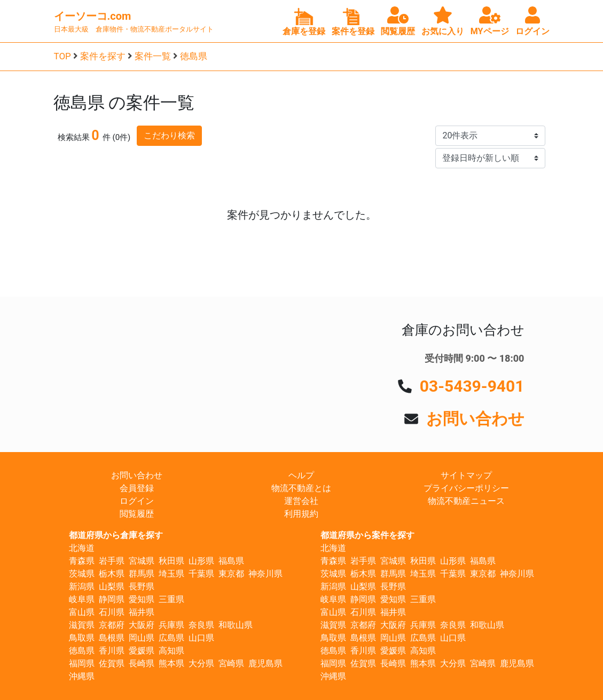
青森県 (82, 561)
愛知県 (142, 599)
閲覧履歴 (137, 514)
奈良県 (201, 625)
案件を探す (103, 56)
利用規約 (301, 514)
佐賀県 (112, 663)
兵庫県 (171, 625)
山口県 (201, 638)
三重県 (171, 599)
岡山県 (142, 638)
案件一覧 (153, 56)
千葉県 (201, 574)
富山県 (82, 612)
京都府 (112, 625)
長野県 (142, 586)
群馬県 (142, 574)
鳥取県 (82, 638)
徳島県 (194, 56)
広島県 (171, 638)
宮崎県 (231, 663)
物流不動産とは (301, 488)
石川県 (112, 612)
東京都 (231, 574)
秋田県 (171, 561)
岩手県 (112, 561)
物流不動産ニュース (466, 501)
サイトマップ (466, 475)
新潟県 (82, 586)
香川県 (112, 651)
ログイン (137, 501)
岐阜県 (82, 599)
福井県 (142, 612)
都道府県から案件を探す (367, 535)
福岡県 (82, 663)
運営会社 (301, 501)
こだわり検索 (169, 135)
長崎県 (142, 663)
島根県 (112, 638)
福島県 (231, 561)
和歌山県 (236, 625)
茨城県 (82, 574)
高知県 (171, 651)
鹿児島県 (265, 663)
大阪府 (142, 625)
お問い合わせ (475, 419)
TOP (62, 56)
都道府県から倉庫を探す (116, 535)
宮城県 (142, 561)
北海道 (82, 548)
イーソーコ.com (93, 16)
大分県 (201, 663)
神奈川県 (265, 574)
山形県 (201, 561)
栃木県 (112, 574)
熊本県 (171, 663)
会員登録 (137, 488)
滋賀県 (82, 625)
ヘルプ (301, 475)
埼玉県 (171, 574)
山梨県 (112, 586)
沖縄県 (82, 676)
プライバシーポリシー (466, 488)
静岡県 (112, 599)
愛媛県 (142, 651)
